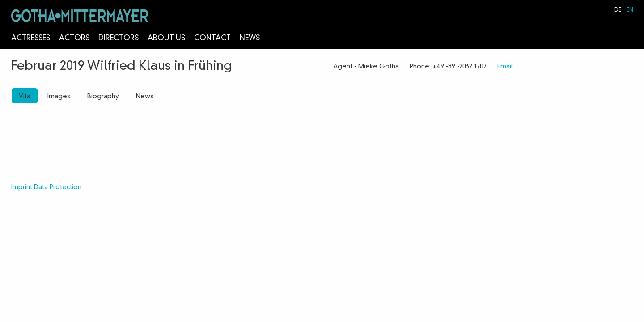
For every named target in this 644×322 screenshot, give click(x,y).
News (250, 38)
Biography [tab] (103, 97)
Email (505, 67)
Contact (212, 38)
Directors (119, 38)
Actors (74, 38)
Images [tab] (59, 97)
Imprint (22, 187)
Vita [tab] (25, 97)
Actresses (31, 38)
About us (166, 38)
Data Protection (58, 187)
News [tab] (145, 97)
